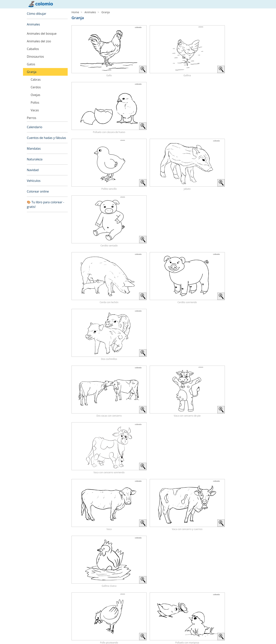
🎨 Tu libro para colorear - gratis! (46, 204)
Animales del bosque (42, 34)
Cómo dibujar (37, 14)
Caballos (33, 49)
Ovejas (35, 95)
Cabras (36, 80)
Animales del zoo (39, 41)
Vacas (35, 110)
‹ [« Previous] (223, 426)
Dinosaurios (35, 57)
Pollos (35, 103)
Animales (33, 24)
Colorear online (38, 191)
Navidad (33, 170)
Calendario (35, 127)
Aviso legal (33, 631)
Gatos (31, 64)
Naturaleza (35, 159)
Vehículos (34, 181)
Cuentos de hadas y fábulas (46, 138)
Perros (32, 118)
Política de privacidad (40, 636)
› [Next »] (247, 426)
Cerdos (36, 87)
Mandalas (34, 148)
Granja (32, 72)
